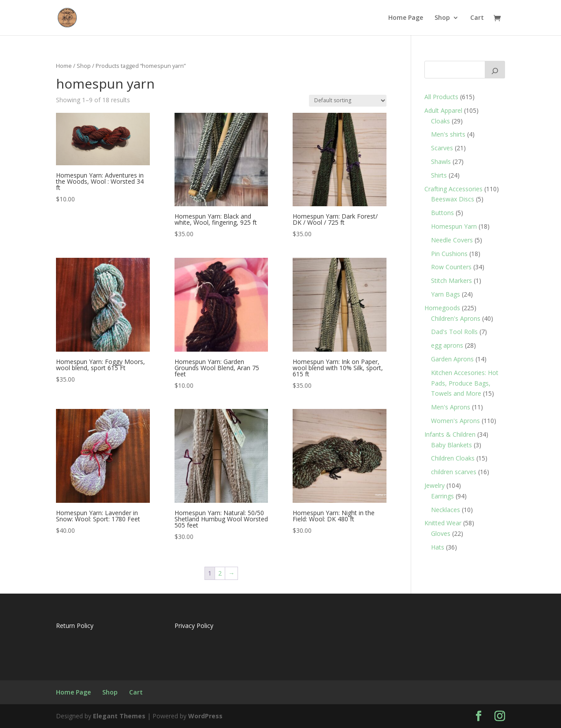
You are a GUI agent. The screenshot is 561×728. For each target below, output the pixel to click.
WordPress (205, 716)
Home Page (406, 18)
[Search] (495, 70)
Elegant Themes (119, 716)
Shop (442, 18)
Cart (477, 18)
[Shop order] (348, 101)
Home (64, 66)
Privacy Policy (194, 626)
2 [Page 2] (220, 573)
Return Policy (75, 626)
